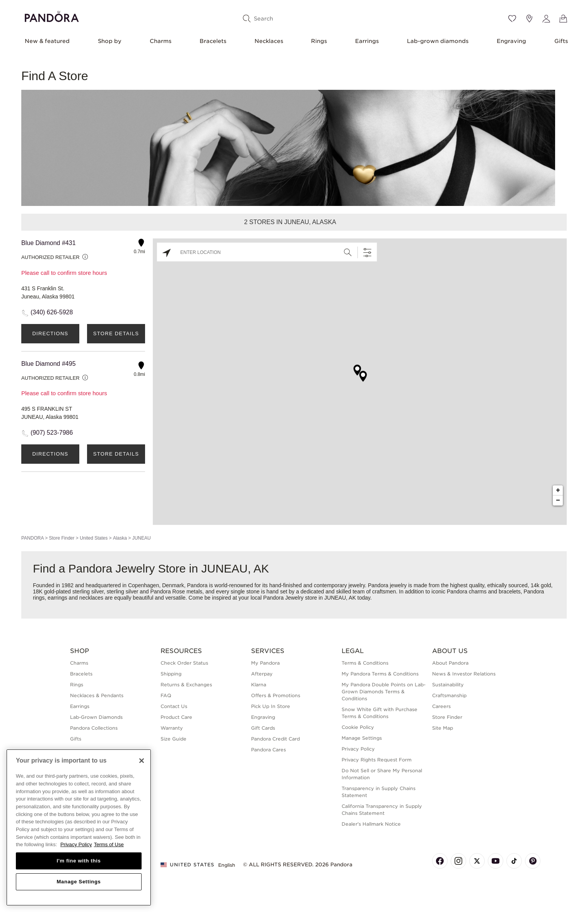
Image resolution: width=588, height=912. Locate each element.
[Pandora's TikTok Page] (514, 861)
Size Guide (173, 739)
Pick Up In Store (271, 706)
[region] (79, 827)
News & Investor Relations (464, 674)
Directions (50, 333)
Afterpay (262, 674)
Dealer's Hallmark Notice (371, 824)
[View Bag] (563, 19)
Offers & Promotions (276, 695)
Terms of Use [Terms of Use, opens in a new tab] (109, 844)
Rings (319, 41)
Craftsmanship (449, 695)
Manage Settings (362, 738)
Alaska (120, 538)
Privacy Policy (358, 749)
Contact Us (174, 706)
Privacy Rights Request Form (377, 760)
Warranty (172, 728)
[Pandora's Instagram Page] (458, 861)
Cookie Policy (358, 727)
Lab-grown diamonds (438, 41)
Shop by (110, 41)
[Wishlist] (512, 19)
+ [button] (558, 490)
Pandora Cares (268, 750)
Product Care (176, 717)
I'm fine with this (79, 861)
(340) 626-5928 (52, 312)
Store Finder (62, 538)
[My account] (546, 19)
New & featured (47, 41)
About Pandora (450, 663)
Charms (161, 41)
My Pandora (265, 663)
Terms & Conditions (365, 663)
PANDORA (32, 538)
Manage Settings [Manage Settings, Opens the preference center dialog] (79, 882)
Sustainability (448, 685)
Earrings (367, 41)
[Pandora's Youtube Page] (496, 861)
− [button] (558, 501)
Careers (441, 706)
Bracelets (213, 41)
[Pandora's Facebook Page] (440, 861)
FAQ (166, 695)
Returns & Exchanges (186, 685)
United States (94, 538)
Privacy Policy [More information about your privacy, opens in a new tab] (76, 844)
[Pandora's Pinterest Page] (533, 861)
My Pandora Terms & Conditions (380, 674)
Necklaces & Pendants (97, 695)
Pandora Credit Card (275, 739)
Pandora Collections (94, 728)
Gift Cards (263, 728)
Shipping (171, 674)
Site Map (443, 728)
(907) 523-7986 (52, 433)
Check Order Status (184, 663)
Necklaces (269, 41)
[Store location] (529, 19)
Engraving (511, 41)
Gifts (561, 41)
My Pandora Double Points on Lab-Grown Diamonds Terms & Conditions (384, 692)
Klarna (259, 685)
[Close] (142, 761)
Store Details (116, 333)
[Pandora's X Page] (477, 861)
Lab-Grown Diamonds (96, 717)
